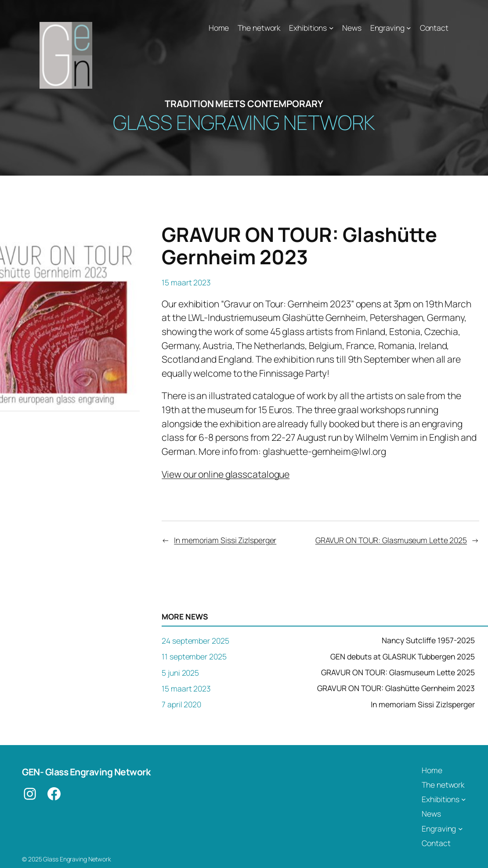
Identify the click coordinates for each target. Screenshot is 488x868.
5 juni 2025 (180, 673)
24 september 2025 (195, 641)
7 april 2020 (181, 704)
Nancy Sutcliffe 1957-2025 (428, 641)
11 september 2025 (194, 656)
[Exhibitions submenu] (331, 28)
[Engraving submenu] (409, 28)
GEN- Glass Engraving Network (86, 772)
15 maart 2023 (186, 688)
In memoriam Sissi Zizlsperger (225, 540)
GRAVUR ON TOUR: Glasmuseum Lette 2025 (391, 540)
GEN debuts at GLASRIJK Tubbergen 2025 (403, 657)
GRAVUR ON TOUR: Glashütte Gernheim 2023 (396, 688)
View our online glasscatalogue (226, 474)
